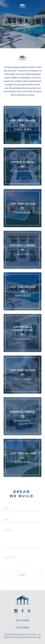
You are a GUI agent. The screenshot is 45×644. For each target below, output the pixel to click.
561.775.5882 (23, 620)
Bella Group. (36, 637)
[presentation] (22, 560)
